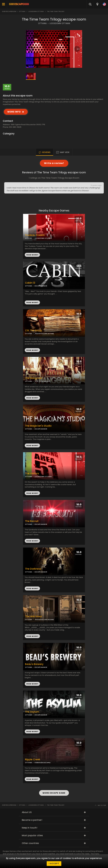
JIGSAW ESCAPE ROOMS (44, 334)
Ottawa (22, 11)
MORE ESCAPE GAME (54, 793)
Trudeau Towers (35, 235)
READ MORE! (32, 302)
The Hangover (34, 378)
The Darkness (33, 569)
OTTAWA (42, 23)
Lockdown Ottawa (36, 11)
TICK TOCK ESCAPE (42, 381)
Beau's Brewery (34, 664)
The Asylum (32, 712)
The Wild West (34, 617)
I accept (54, 864)
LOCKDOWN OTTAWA (60, 23)
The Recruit (32, 521)
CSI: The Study (34, 331)
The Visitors (32, 474)
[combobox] (97, 4)
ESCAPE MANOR (41, 286)
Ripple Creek (33, 760)
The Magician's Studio (38, 426)
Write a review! (54, 163)
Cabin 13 (30, 283)
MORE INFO (14, 112)
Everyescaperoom (9, 11)
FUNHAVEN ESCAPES (43, 763)
